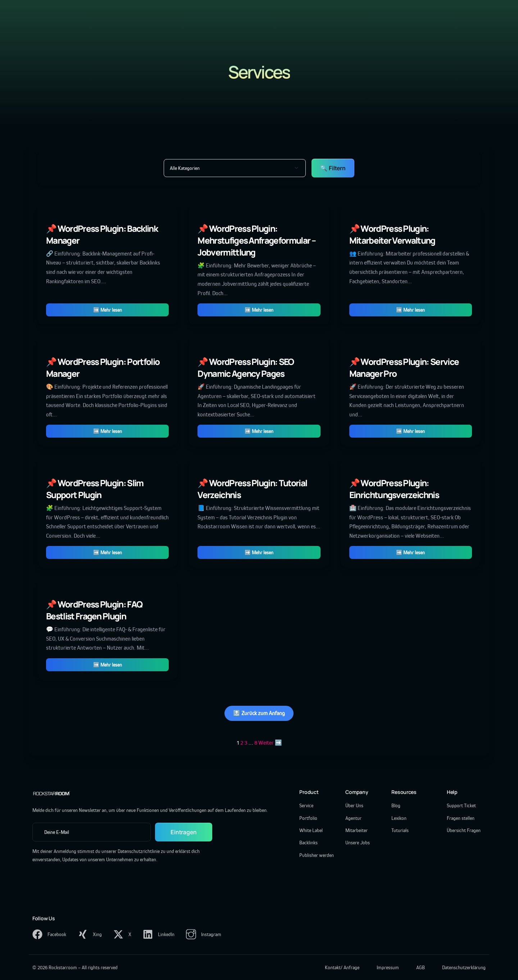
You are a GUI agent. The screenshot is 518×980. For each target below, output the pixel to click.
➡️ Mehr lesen (108, 310)
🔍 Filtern (333, 168)
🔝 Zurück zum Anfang (259, 713)
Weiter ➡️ (270, 743)
